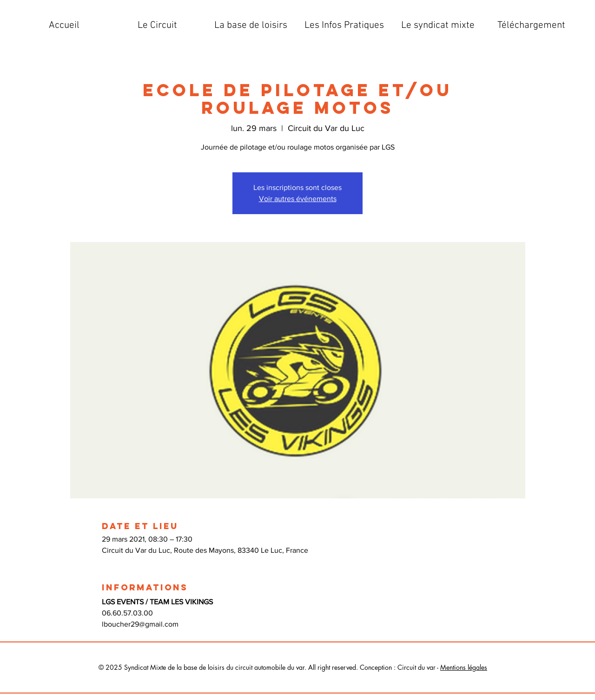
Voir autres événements (298, 199)
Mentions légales (464, 667)
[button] (157, 26)
